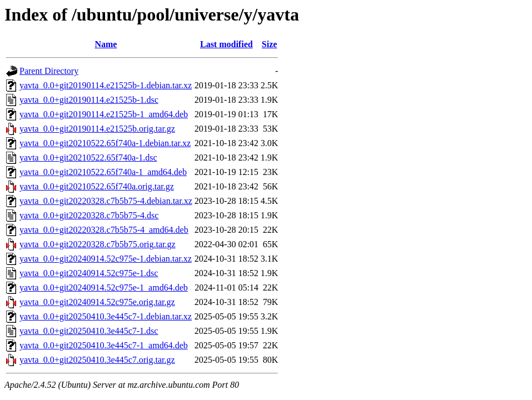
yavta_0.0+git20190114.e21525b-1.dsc (89, 100)
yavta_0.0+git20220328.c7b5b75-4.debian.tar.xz (106, 201)
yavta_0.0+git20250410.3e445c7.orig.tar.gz (97, 360)
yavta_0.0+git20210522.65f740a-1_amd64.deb (103, 172)
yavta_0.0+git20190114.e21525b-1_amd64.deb (104, 114)
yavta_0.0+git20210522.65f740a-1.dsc (88, 157)
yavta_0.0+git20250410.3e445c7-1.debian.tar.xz (106, 316)
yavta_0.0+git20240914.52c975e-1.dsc (89, 273)
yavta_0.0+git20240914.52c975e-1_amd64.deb (104, 287)
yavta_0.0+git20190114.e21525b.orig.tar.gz (97, 129)
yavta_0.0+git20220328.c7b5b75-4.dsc (89, 215)
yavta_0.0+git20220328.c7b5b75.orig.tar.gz (98, 244)
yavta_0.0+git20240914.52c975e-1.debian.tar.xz (106, 259)
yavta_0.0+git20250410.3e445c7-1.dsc (89, 331)
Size (270, 44)
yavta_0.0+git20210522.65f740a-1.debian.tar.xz (105, 143)
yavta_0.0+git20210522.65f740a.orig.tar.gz (97, 186)
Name (106, 44)
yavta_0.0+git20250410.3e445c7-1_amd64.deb (104, 345)
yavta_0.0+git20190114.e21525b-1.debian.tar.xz (106, 85)
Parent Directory (49, 71)
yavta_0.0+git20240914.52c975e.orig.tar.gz (97, 302)
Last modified (227, 44)
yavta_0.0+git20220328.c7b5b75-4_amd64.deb (104, 230)
